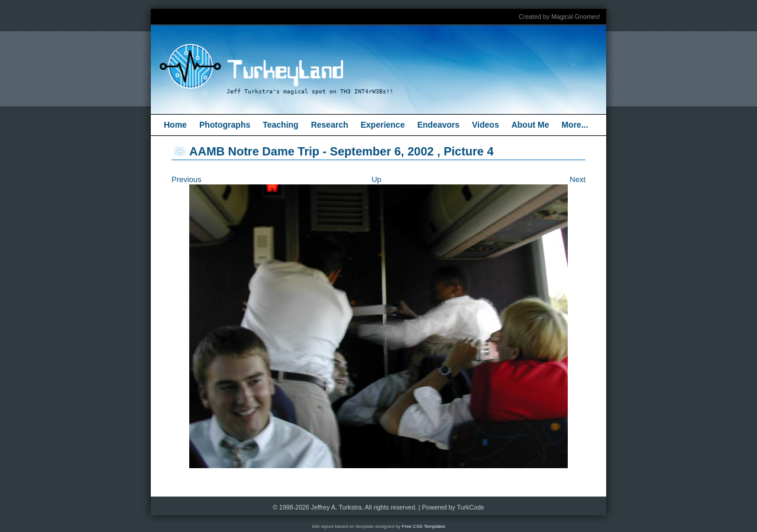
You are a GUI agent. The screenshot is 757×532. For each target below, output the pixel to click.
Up (376, 179)
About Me (530, 125)
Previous (187, 179)
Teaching (280, 125)
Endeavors (438, 125)
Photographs (225, 125)
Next (578, 179)
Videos (486, 125)
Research (330, 125)
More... (575, 125)
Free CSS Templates (424, 526)
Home (175, 125)
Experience (383, 125)
